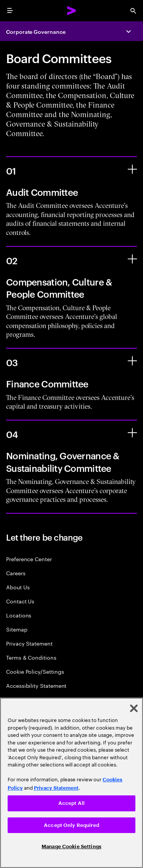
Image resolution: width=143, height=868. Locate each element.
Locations (19, 615)
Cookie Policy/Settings (35, 671)
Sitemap (17, 629)
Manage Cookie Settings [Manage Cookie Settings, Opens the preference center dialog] (71, 847)
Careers (16, 573)
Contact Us (20, 601)
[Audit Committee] (132, 169)
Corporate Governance (36, 31)
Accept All (71, 803)
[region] (71, 783)
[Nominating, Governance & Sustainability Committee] (132, 433)
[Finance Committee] (132, 361)
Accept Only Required (71, 825)
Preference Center (29, 559)
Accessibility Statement (36, 685)
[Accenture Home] (72, 11)
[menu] (10, 11)
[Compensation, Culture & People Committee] (132, 259)
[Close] (134, 708)
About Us (18, 587)
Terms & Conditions (31, 657)
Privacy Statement (29, 643)
